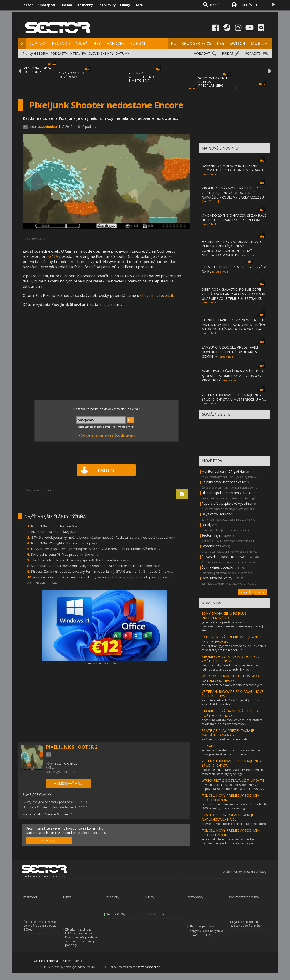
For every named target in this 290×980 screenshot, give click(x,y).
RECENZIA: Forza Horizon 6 (57, 526)
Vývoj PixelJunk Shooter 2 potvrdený (49, 802)
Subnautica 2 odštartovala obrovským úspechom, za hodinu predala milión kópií (96, 566)
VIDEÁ (82, 43)
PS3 (25, 127)
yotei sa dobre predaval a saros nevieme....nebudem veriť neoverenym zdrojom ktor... (234, 626)
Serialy (207, 525)
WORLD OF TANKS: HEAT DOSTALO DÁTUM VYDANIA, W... (230, 678)
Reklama (66, 961)
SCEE (58, 764)
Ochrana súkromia (46, 961)
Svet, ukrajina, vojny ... (218, 578)
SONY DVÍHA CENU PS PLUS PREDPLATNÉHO (224, 616)
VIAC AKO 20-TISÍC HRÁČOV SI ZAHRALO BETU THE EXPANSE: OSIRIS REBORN (234, 218)
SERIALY (208, 746)
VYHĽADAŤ (202, 53)
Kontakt (79, 961)
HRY (97, 43)
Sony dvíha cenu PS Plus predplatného (65, 554)
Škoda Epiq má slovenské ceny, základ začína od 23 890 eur (40, 926)
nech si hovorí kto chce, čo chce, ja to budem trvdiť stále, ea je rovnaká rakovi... (232, 722)
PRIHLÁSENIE (249, 5)
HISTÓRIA (41, 53)
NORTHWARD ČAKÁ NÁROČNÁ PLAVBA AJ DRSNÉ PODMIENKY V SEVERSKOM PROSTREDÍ (233, 376)
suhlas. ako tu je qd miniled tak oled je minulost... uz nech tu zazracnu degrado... (230, 841)
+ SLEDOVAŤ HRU (68, 783)
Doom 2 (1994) (116, 914)
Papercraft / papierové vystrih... (226, 503)
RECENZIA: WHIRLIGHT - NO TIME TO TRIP (141, 77)
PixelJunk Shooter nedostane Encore (49, 807)
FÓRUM (138, 43)
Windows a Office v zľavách (104, 663)
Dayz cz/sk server (216, 514)
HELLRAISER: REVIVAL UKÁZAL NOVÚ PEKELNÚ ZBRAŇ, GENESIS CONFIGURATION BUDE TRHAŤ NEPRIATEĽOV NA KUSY (231, 248)
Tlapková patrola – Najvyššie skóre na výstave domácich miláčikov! (207, 931)
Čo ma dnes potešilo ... (219, 567)
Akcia (56, 768)
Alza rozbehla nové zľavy (54, 532)
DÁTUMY (122, 53)
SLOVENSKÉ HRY (101, 53)
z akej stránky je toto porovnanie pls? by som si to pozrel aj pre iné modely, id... (234, 648)
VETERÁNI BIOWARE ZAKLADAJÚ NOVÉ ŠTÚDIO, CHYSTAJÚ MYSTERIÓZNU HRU (234, 397)
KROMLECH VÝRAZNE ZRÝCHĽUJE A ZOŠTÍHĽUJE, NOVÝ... (230, 659)
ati (49, 490)
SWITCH (237, 43)
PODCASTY (59, 53)
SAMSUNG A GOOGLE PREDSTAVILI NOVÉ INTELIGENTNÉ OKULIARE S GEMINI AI (230, 352)
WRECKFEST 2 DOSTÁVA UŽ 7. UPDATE (233, 780)
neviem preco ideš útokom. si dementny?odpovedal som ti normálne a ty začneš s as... (233, 787)
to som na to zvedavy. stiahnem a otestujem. (232, 685)
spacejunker (47, 126)
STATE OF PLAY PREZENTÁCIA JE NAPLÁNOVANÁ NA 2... (228, 733)
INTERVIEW (78, 53)
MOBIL (257, 43)
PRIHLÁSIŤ (49, 841)
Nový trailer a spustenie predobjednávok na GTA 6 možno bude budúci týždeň (95, 549)
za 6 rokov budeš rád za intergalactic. (227, 739)
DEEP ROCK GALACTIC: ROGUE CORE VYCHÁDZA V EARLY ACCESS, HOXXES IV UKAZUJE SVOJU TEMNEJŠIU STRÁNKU (233, 294)
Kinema (66, 5)
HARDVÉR (116, 43)
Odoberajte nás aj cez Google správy (108, 435)
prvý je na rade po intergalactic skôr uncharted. (234, 824)
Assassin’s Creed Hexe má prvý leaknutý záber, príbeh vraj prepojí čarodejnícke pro (102, 577)
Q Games (71, 764)
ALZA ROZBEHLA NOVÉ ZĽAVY (71, 75)
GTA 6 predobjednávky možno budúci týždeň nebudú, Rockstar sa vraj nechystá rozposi (103, 537)
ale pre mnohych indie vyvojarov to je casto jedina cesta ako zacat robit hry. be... (231, 667)
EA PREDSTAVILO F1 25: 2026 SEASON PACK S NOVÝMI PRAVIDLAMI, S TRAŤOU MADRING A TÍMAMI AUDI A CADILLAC (234, 324)
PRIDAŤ (228, 53)
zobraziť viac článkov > (44, 583)
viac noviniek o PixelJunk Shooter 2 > (48, 814)
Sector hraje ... (212, 535)
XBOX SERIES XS (196, 43)
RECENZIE (61, 43)
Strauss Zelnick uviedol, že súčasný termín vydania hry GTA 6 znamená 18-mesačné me (102, 571)
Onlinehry (85, 5)
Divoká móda (156, 914)
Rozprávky (106, 5)
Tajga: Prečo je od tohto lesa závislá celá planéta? (246, 924)
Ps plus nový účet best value (224, 482)
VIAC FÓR (260, 592)
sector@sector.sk (149, 967)
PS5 (221, 43)
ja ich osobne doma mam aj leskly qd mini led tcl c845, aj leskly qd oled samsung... (234, 806)
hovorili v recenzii (158, 295)
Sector (27, 5)
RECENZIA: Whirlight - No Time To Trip (64, 543)
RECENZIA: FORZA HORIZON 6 (37, 70)
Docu (139, 5)
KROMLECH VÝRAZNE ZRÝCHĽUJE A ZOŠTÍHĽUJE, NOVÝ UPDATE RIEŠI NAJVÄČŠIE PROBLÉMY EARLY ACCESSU (233, 193)
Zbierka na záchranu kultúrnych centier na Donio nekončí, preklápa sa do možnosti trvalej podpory (81, 937)
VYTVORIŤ (245, 592)
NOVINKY (37, 43)
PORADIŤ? (253, 53)
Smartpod (46, 5)
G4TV (53, 256)
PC (173, 43)
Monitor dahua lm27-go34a (223, 471)
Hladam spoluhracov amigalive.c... (227, 493)
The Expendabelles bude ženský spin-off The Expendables (80, 560)
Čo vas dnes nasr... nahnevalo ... (226, 557)
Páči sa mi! (107, 470)
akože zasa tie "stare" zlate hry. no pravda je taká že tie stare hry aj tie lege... (233, 772)
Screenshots (211, 546)
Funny (125, 5)
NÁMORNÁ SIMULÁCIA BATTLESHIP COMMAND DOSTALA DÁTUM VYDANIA (233, 168)
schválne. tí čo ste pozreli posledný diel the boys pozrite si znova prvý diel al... (231, 752)
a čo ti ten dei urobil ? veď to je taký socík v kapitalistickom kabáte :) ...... (231, 702)
